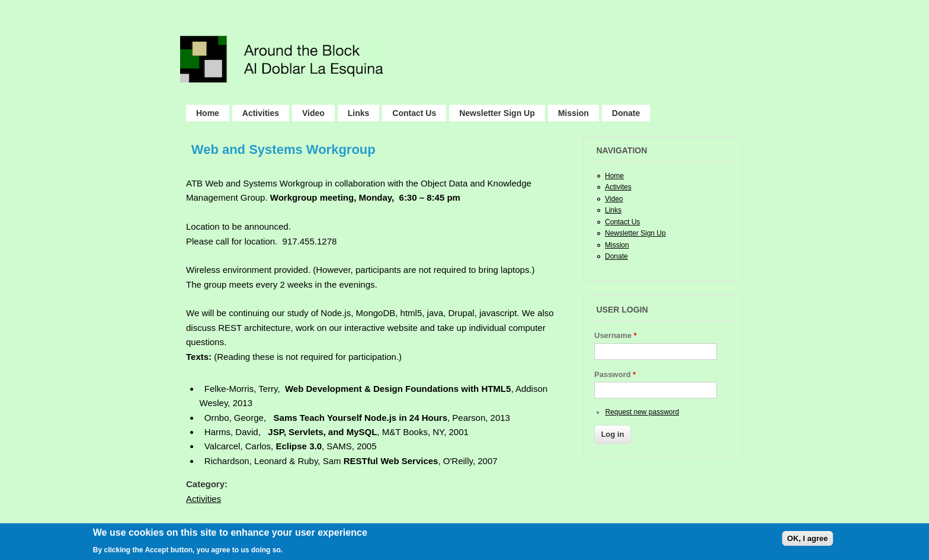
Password (615, 374)
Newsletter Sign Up (497, 113)
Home (208, 113)
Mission (574, 113)
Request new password (642, 412)
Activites (618, 187)
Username (616, 335)
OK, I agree (808, 541)
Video (313, 113)
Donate (626, 113)
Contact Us (414, 113)
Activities (261, 113)
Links (359, 113)
